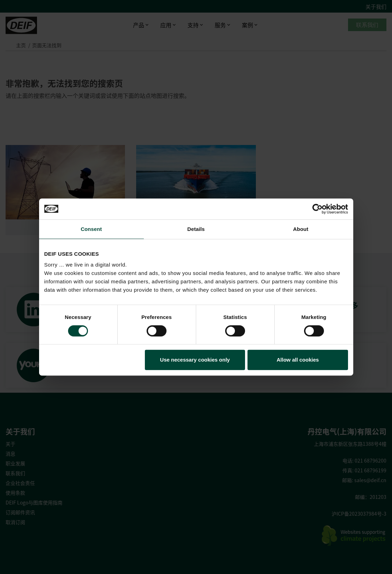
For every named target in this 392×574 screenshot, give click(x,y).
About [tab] (301, 229)
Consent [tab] (91, 229)
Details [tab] (196, 229)
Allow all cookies (298, 360)
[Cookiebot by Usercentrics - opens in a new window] (317, 209)
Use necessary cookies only (195, 360)
